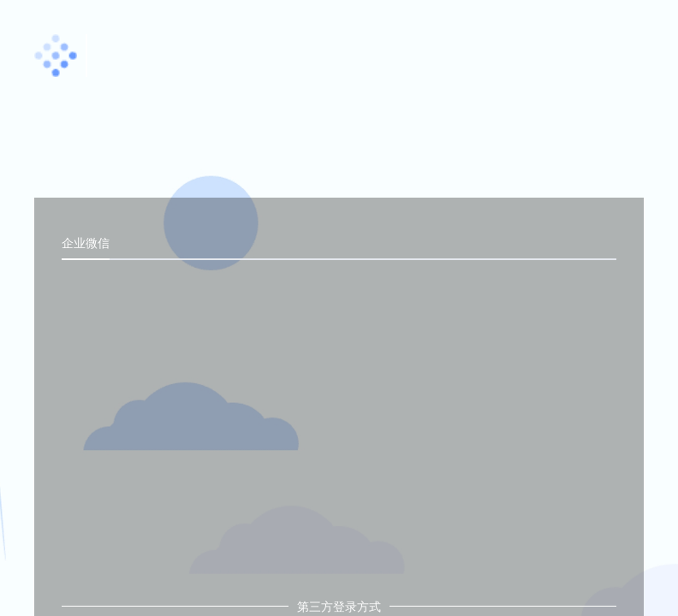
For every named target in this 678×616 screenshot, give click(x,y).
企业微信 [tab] (86, 243)
